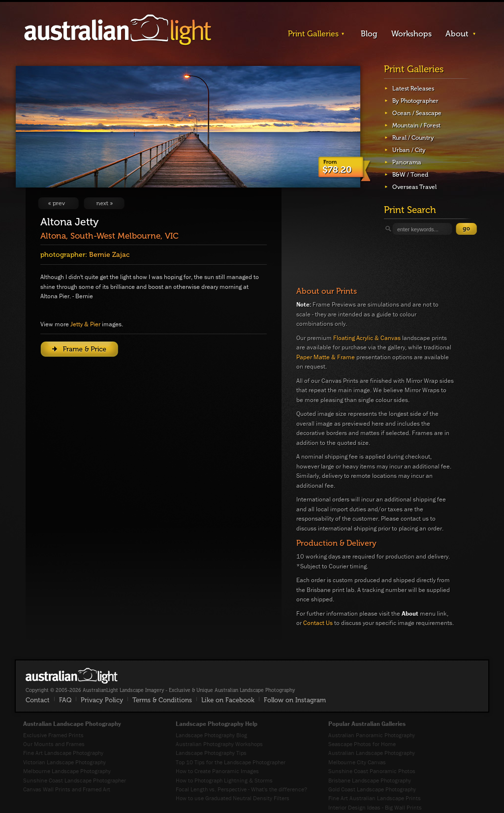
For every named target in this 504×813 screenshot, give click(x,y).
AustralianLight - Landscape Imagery (118, 30)
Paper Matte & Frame (326, 357)
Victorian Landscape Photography (64, 762)
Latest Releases (413, 89)
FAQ (65, 700)
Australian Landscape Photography (372, 753)
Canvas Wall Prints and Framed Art (67, 789)
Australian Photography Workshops (219, 744)
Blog (369, 34)
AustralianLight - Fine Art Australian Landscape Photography (72, 676)
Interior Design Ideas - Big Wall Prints (375, 807)
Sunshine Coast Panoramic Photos (372, 771)
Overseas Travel (414, 187)
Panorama (407, 162)
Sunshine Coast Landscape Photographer (75, 780)
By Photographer (415, 101)
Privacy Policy (102, 700)
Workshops (411, 34)
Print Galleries (313, 34)
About (457, 34)
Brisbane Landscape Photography (370, 780)
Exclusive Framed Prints (53, 735)
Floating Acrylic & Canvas (367, 338)
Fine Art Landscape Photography (63, 753)
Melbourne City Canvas (357, 762)
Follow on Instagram (295, 700)
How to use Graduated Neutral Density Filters (233, 798)
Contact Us (318, 623)
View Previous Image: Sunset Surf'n (58, 203)
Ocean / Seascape (417, 113)
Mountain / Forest (416, 125)
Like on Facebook (228, 700)
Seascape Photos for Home (362, 744)
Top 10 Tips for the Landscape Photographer (231, 762)
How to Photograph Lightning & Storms (224, 780)
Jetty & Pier (85, 324)
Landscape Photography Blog (211, 735)
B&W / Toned (410, 175)
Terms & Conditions (162, 700)
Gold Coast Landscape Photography (372, 789)
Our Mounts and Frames (54, 744)
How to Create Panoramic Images (217, 771)
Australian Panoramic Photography (372, 735)
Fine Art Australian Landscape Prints (375, 798)
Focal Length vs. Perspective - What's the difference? (241, 789)
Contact (38, 700)
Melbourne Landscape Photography (67, 771)
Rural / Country (413, 138)
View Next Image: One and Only (104, 203)
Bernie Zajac (109, 255)
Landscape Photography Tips (211, 753)
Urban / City (409, 150)
